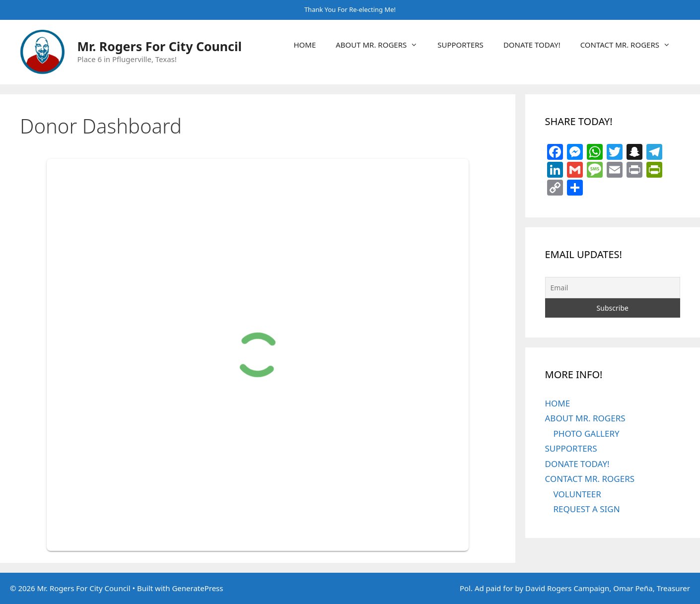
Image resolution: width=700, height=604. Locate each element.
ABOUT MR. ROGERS (382, 45)
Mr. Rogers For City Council (160, 46)
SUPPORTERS (460, 45)
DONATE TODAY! (532, 45)
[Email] (613, 288)
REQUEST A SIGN (587, 509)
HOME (305, 45)
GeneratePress (197, 588)
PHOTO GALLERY (587, 434)
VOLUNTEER (577, 494)
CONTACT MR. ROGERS (630, 45)
